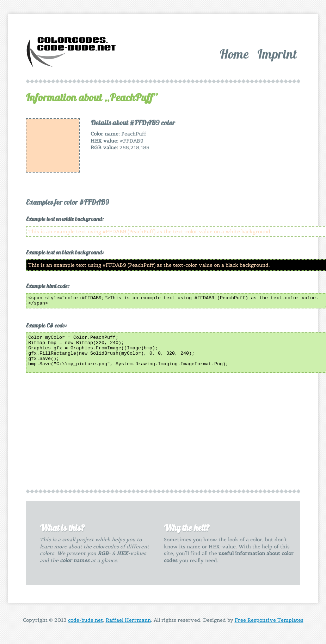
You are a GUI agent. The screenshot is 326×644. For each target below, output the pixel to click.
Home (234, 54)
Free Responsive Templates (269, 622)
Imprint (277, 54)
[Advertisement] (244, 162)
